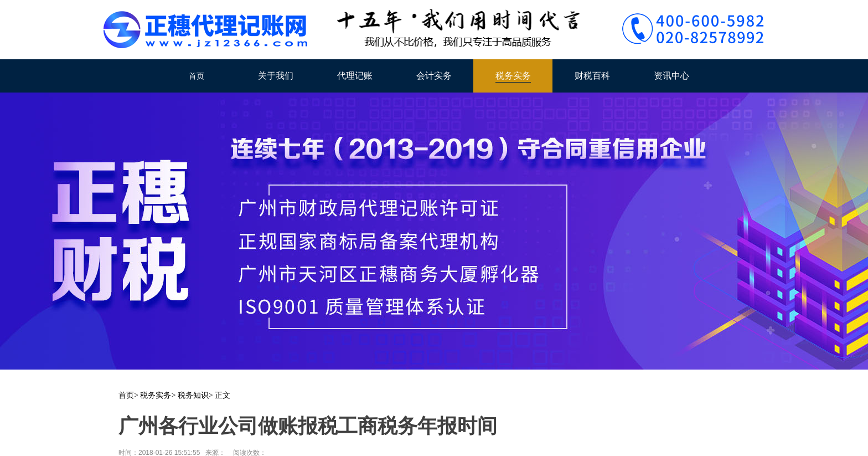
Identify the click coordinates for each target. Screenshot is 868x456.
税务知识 (193, 395)
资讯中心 (671, 76)
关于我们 (276, 76)
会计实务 (434, 76)
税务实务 (513, 76)
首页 (197, 76)
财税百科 (592, 76)
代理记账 (355, 76)
